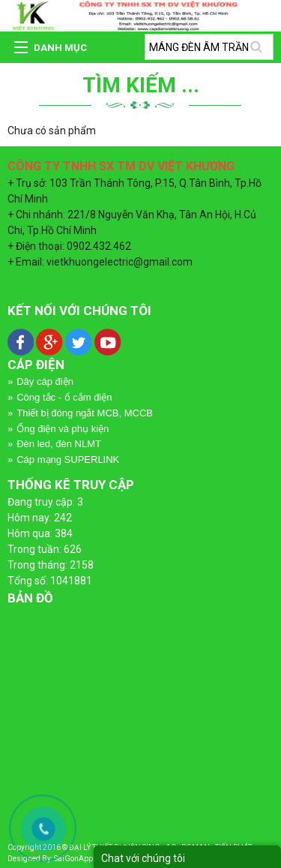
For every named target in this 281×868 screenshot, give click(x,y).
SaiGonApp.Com (82, 859)
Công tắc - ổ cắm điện (64, 397)
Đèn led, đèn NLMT (59, 444)
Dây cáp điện (45, 381)
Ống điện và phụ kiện (63, 429)
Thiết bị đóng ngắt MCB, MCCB (85, 413)
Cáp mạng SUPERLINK (68, 460)
